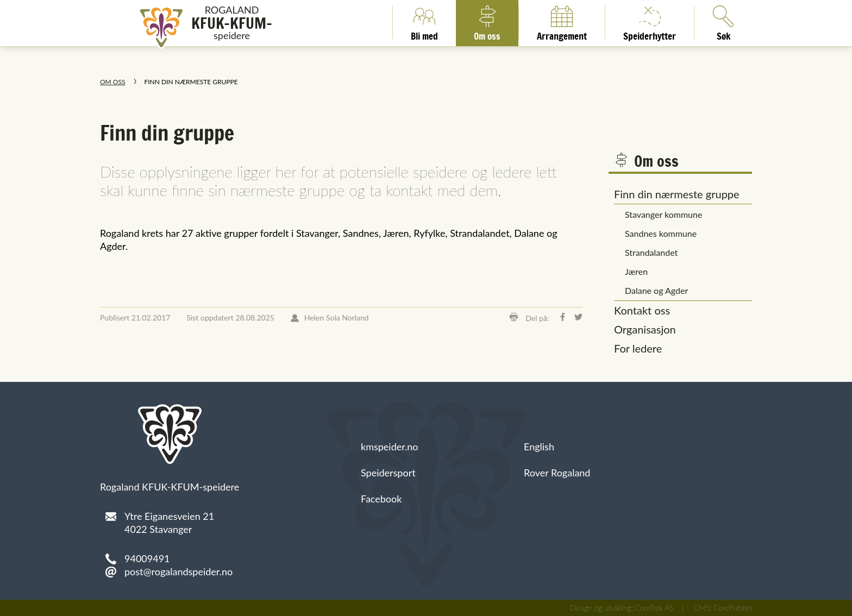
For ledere (638, 348)
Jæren (636, 271)
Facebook (381, 499)
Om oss (487, 22)
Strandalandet (651, 252)
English (539, 447)
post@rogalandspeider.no (178, 571)
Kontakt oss (642, 310)
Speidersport (388, 473)
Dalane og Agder (656, 290)
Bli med (424, 22)
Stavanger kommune (663, 214)
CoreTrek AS (654, 608)
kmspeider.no (390, 447)
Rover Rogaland (557, 473)
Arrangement (562, 22)
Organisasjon (645, 329)
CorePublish (733, 608)
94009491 (147, 558)
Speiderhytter (650, 22)
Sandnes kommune (661, 233)
